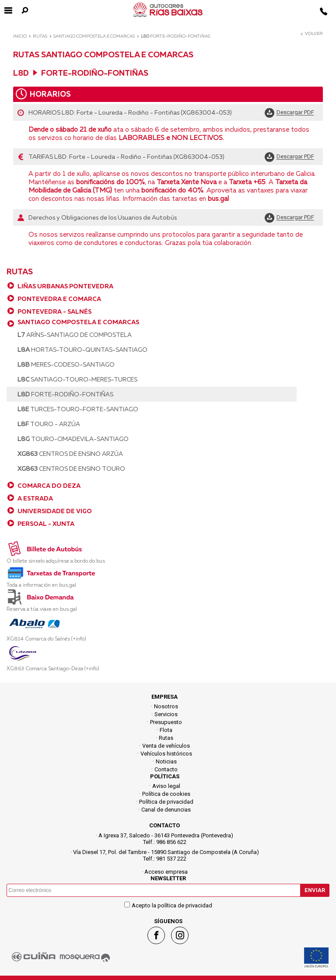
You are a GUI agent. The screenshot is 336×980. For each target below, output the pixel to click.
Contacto (166, 769)
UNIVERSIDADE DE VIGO (55, 511)
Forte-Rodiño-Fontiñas (65, 394)
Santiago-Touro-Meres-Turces (77, 379)
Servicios (166, 714)
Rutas (40, 36)
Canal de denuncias (166, 810)
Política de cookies (166, 794)
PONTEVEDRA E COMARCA (59, 299)
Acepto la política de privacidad (172, 905)
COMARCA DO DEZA (49, 486)
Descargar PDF (295, 113)
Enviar (315, 890)
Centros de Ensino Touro (71, 469)
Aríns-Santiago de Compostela (75, 335)
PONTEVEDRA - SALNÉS (54, 311)
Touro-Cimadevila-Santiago (73, 439)
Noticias (166, 761)
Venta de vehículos (166, 746)
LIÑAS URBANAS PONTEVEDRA (65, 286)
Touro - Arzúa (49, 424)
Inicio (20, 36)
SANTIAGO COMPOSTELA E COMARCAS (78, 322)
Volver (311, 33)
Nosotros (166, 706)
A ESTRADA (35, 498)
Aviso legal (166, 786)
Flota (166, 730)
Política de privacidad (166, 802)
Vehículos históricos (166, 754)
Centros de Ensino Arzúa (70, 454)
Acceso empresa (166, 872)
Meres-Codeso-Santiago (66, 364)
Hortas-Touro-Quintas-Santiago (82, 350)
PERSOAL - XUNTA (46, 524)
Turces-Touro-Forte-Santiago (78, 409)
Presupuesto (166, 722)
